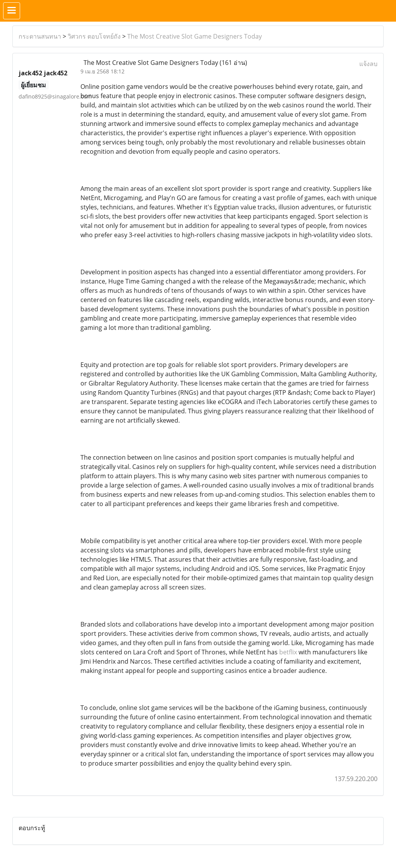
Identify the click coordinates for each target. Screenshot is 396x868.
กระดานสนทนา (40, 36)
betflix (288, 652)
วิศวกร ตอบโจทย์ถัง (94, 36)
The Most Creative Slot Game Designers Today (195, 36)
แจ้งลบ (368, 64)
